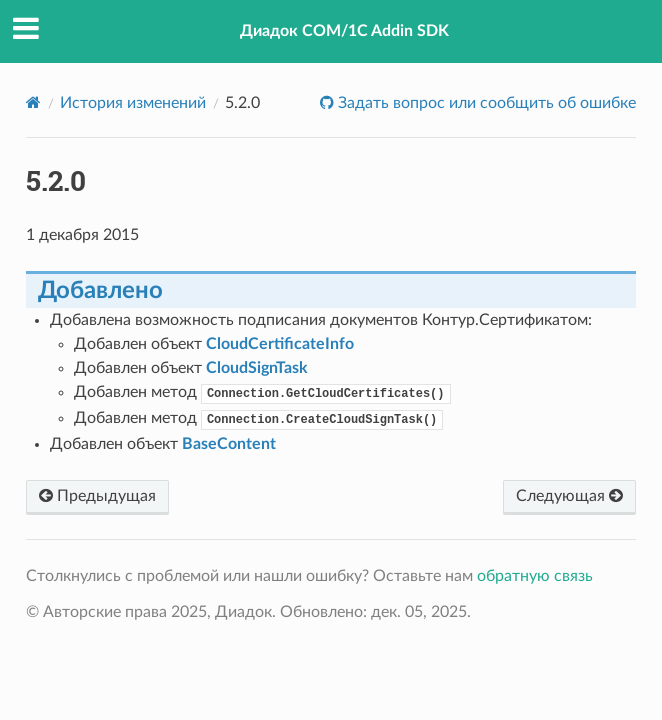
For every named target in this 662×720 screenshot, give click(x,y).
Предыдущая (97, 496)
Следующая (569, 496)
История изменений (133, 103)
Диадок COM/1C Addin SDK (344, 31)
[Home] (33, 102)
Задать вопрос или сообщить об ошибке (485, 103)
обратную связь (535, 576)
